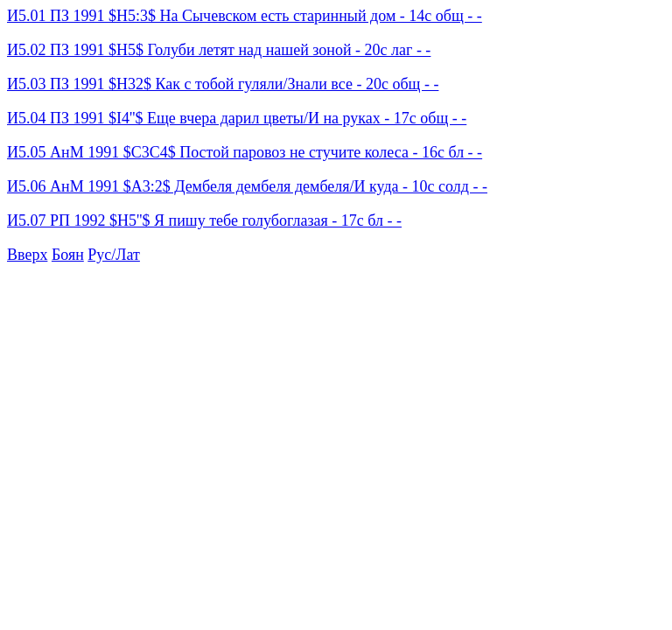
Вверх (27, 255)
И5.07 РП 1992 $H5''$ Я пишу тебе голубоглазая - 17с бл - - (204, 220)
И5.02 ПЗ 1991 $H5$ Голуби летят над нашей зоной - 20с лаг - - (219, 50)
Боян (68, 255)
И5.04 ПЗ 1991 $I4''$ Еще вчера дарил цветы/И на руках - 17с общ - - (237, 118)
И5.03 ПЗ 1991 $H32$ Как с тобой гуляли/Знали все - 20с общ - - (223, 84)
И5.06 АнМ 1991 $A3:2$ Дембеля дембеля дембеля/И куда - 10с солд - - (247, 186)
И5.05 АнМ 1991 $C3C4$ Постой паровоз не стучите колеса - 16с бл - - (245, 152)
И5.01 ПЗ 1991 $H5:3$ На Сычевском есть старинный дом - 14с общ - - (245, 16)
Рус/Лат (114, 255)
